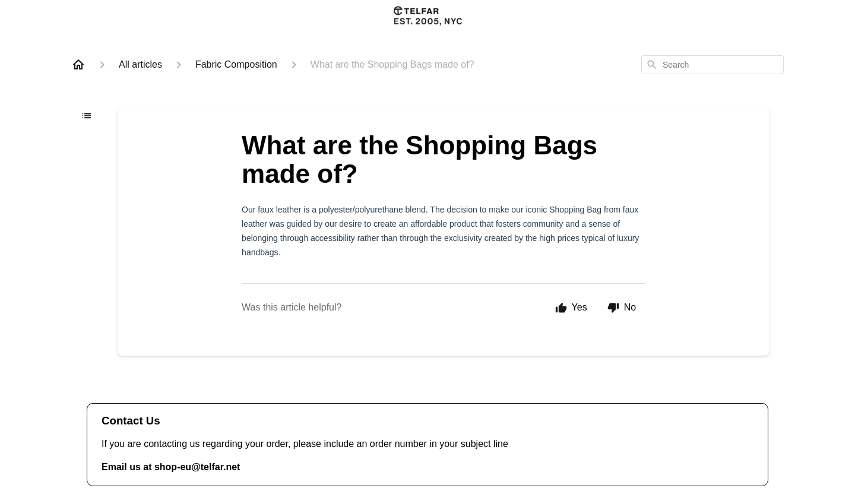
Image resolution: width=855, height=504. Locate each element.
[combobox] (712, 65)
